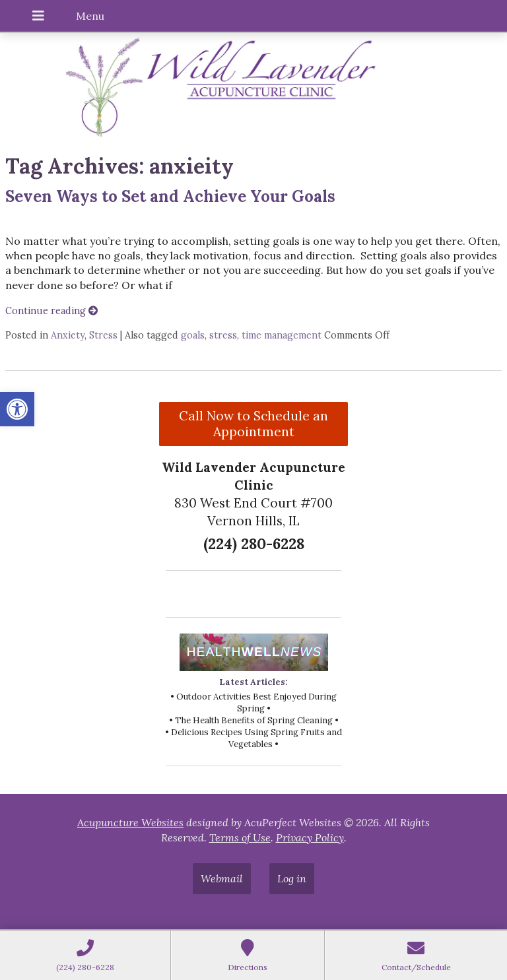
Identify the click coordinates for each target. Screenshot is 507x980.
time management (282, 335)
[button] (17, 409)
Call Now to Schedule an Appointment (253, 424)
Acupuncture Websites (130, 822)
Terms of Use (240, 837)
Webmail (222, 878)
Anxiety (68, 335)
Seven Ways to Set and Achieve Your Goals (170, 196)
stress (223, 335)
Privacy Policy (310, 837)
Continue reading (51, 311)
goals (193, 335)
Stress (103, 335)
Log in (292, 878)
